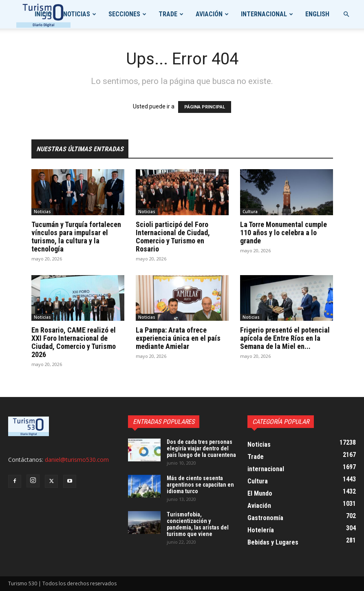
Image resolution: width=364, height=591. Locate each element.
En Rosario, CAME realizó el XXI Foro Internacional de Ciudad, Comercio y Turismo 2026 (74, 342)
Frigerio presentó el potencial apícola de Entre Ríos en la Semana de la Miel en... (285, 338)
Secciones (124, 14)
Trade (168, 14)
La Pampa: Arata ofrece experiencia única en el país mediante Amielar (178, 338)
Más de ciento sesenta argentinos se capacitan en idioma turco (200, 485)
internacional (264, 14)
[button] (346, 14)
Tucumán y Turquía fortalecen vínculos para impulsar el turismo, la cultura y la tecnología (76, 237)
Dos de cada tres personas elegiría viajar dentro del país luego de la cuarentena (201, 448)
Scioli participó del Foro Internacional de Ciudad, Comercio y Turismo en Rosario (173, 237)
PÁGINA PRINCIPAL (205, 107)
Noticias (77, 14)
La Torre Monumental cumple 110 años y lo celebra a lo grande (283, 233)
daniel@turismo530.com (77, 460)
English (317, 14)
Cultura (250, 212)
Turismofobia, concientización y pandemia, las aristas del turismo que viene (198, 524)
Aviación (209, 14)
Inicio (43, 14)
